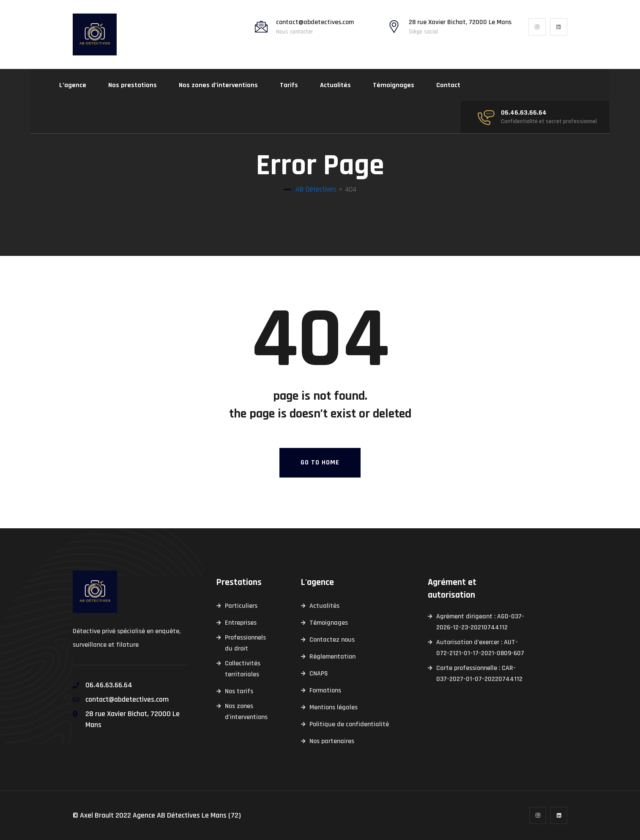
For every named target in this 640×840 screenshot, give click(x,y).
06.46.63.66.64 (524, 113)
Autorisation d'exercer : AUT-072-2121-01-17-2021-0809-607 (480, 648)
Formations (325, 690)
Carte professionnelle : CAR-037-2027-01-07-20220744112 (479, 674)
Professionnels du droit (245, 643)
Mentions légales (334, 707)
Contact (448, 85)
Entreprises (241, 623)
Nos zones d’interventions (218, 85)
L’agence (73, 85)
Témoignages (394, 85)
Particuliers (241, 606)
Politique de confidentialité (349, 724)
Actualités (335, 85)
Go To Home (320, 463)
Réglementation (332, 657)
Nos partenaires (332, 741)
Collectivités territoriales (243, 669)
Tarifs (289, 85)
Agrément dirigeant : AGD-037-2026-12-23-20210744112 (480, 622)
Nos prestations (133, 85)
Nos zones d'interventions (246, 712)
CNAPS (319, 674)
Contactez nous (332, 640)
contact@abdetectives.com (315, 22)
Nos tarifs (239, 691)
